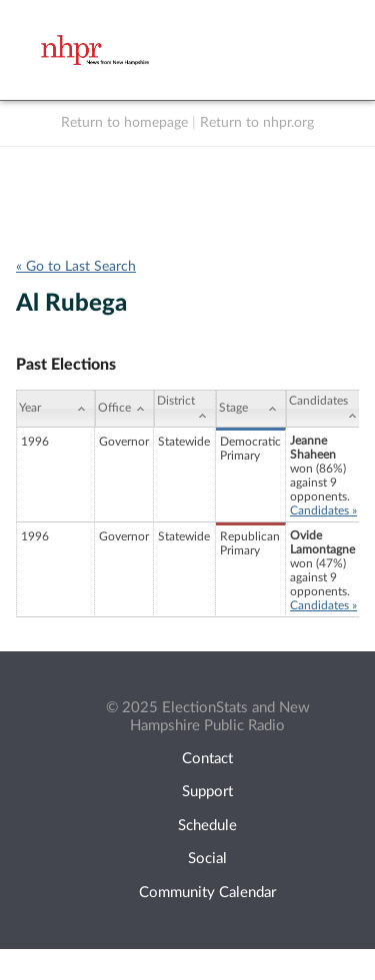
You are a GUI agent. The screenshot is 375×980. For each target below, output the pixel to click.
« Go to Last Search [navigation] (76, 267)
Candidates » (323, 510)
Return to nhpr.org (257, 123)
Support (207, 792)
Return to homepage (124, 123)
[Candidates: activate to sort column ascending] (326, 409)
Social (207, 859)
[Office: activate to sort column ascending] (124, 409)
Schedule (207, 826)
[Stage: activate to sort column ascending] (251, 409)
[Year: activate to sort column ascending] (55, 409)
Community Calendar (207, 893)
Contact (207, 759)
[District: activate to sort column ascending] (185, 409)
